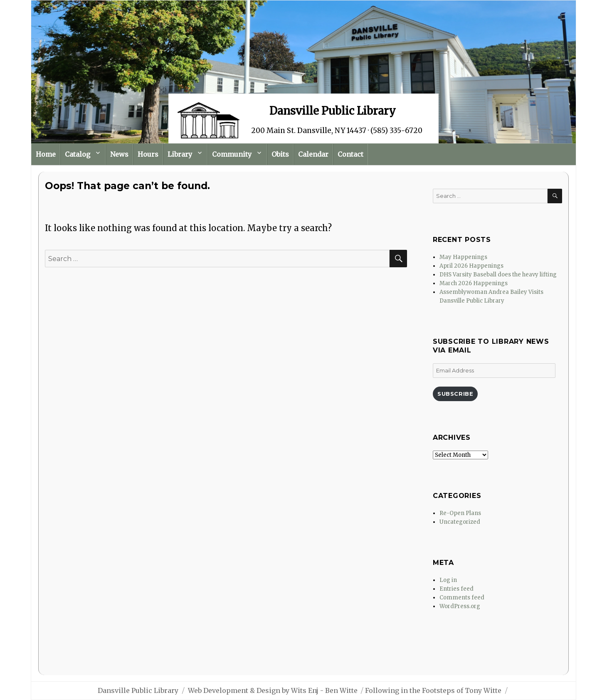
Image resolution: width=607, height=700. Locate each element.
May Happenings (463, 257)
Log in (448, 580)
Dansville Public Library (138, 690)
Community (232, 154)
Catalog (78, 154)
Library (180, 154)
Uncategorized (460, 522)
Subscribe (455, 394)
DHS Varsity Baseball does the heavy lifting (498, 275)
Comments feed (462, 598)
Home (46, 154)
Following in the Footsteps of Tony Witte (433, 690)
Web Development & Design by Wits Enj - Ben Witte (273, 690)
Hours (148, 154)
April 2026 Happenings (471, 266)
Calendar (313, 154)
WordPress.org (460, 606)
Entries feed (456, 589)
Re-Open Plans (460, 513)
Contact (350, 154)
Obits (280, 154)
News (119, 154)
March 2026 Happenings (474, 283)
